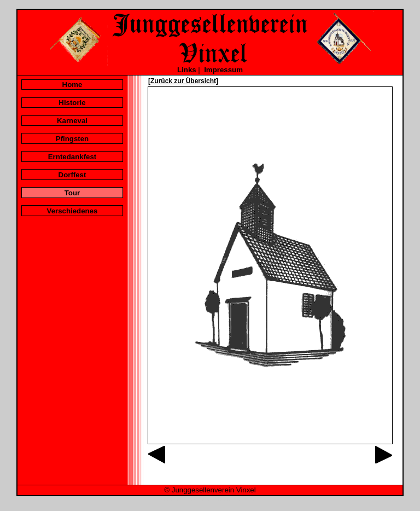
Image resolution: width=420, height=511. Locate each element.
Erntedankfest (72, 157)
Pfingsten (72, 139)
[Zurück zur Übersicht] (183, 81)
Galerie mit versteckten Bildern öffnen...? (210, 499)
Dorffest (72, 175)
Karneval (72, 121)
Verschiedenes (72, 211)
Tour (72, 193)
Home (72, 85)
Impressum (223, 70)
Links (187, 70)
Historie (72, 103)
